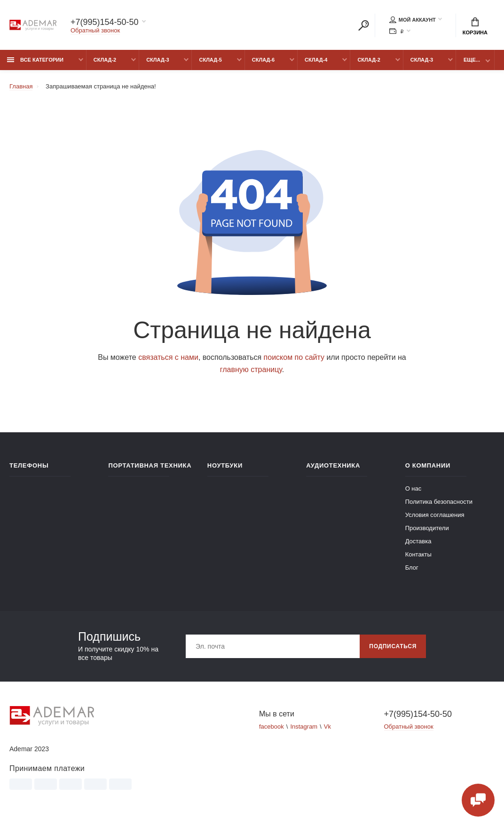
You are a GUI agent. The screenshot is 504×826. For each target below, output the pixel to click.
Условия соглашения (435, 515)
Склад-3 (157, 60)
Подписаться (393, 646)
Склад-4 (316, 60)
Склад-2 (105, 60)
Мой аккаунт (413, 20)
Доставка (418, 541)
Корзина (475, 26)
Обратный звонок (95, 30)
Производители (427, 528)
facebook (272, 727)
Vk (327, 727)
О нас (413, 488)
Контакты (418, 554)
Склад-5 (210, 60)
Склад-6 (263, 60)
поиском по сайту (294, 357)
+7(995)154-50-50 (105, 22)
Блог (412, 568)
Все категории (35, 60)
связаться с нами (168, 357)
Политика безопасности (439, 502)
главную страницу (251, 369)
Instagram (304, 727)
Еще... (472, 60)
